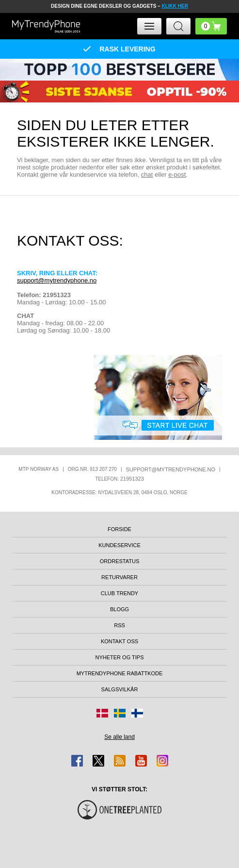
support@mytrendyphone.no (57, 280)
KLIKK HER (175, 6)
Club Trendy (119, 593)
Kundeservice (119, 545)
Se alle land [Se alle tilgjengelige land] (119, 737)
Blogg (119, 609)
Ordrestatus (120, 561)
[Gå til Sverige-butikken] (120, 713)
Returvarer (119, 577)
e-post (177, 175)
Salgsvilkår (120, 689)
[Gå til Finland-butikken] (137, 713)
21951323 (132, 479)
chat (147, 175)
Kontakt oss (119, 641)
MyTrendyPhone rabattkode (120, 673)
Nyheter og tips (119, 657)
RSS (119, 625)
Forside (119, 529)
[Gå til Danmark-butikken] (102, 713)
